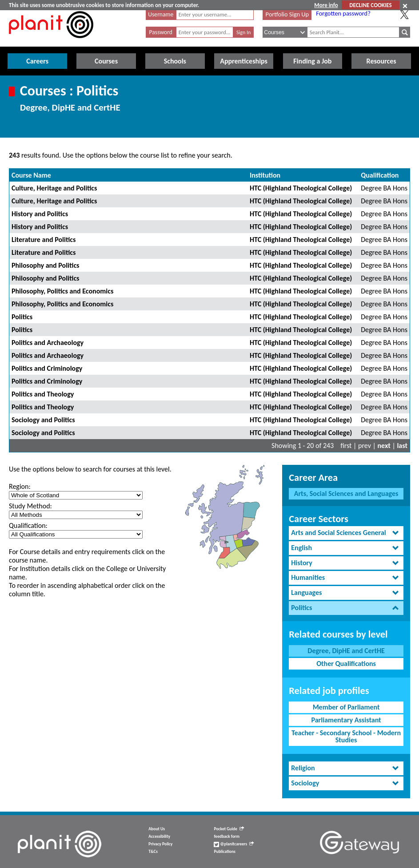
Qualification (380, 175)
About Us (157, 829)
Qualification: (28, 525)
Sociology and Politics (43, 420)
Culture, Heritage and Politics (54, 188)
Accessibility (159, 836)
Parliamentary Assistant (346, 720)
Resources (381, 61)
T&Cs (153, 852)
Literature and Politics (44, 240)
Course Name (31, 175)
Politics (22, 317)
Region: (20, 486)
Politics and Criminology (47, 368)
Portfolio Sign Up (287, 14)
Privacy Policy (160, 844)
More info (326, 5)
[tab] (346, 533)
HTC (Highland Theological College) (301, 188)
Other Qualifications (346, 664)
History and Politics (40, 214)
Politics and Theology (43, 394)
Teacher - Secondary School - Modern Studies (346, 736)
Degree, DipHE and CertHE (346, 651)
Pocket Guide (229, 829)
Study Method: (30, 506)
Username (161, 14)
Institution (265, 175)
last (402, 446)
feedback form (227, 836)
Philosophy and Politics (45, 265)
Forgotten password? (343, 13)
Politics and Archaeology (48, 343)
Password (161, 32)
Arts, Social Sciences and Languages (346, 493)
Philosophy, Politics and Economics (62, 291)
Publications (224, 852)
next (384, 446)
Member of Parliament (346, 707)
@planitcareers (234, 844)
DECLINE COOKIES (370, 5)
